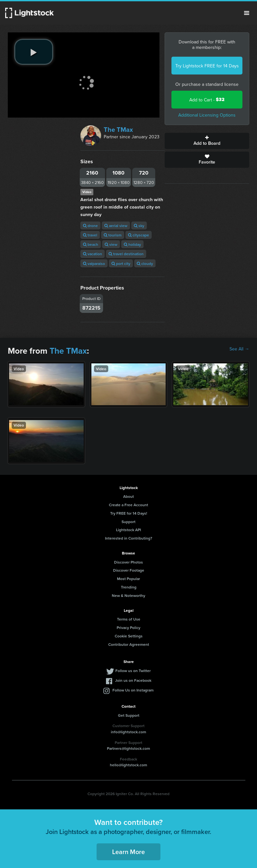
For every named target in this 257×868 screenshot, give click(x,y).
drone (90, 226)
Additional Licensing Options (207, 115)
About (128, 496)
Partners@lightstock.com (128, 748)
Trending (129, 587)
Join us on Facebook (133, 680)
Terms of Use (129, 619)
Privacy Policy (128, 628)
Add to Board (207, 141)
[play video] (34, 52)
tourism (113, 235)
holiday (132, 244)
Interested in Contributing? (129, 538)
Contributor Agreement (129, 644)
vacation (93, 254)
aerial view (116, 226)
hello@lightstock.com (128, 765)
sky (139, 226)
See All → (239, 349)
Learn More (128, 852)
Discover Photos (128, 562)
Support (128, 522)
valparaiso (94, 263)
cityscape (139, 235)
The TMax (118, 129)
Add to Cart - (207, 100)
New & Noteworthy (128, 595)
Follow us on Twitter (133, 671)
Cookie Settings (129, 636)
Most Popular (128, 579)
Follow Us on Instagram (133, 690)
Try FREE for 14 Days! (129, 513)
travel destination (126, 254)
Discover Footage (129, 570)
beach (91, 244)
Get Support (129, 715)
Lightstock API (128, 530)
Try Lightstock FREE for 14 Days (207, 66)
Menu (247, 13)
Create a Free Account (128, 505)
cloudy (145, 263)
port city (121, 263)
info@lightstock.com (128, 732)
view (111, 244)
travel (90, 235)
